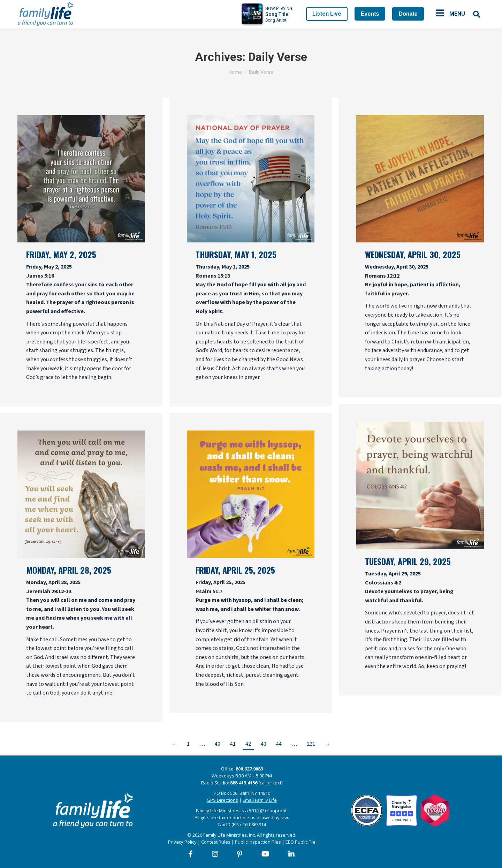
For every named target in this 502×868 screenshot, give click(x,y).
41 (233, 744)
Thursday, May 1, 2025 (236, 254)
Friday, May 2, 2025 (61, 254)
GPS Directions (222, 800)
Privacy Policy (182, 842)
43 (264, 744)
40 (218, 744)
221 (311, 744)
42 (248, 744)
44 (279, 744)
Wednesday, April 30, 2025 (413, 254)
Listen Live (327, 14)
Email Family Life (260, 800)
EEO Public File (301, 842)
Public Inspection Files (258, 842)
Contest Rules (216, 842)
